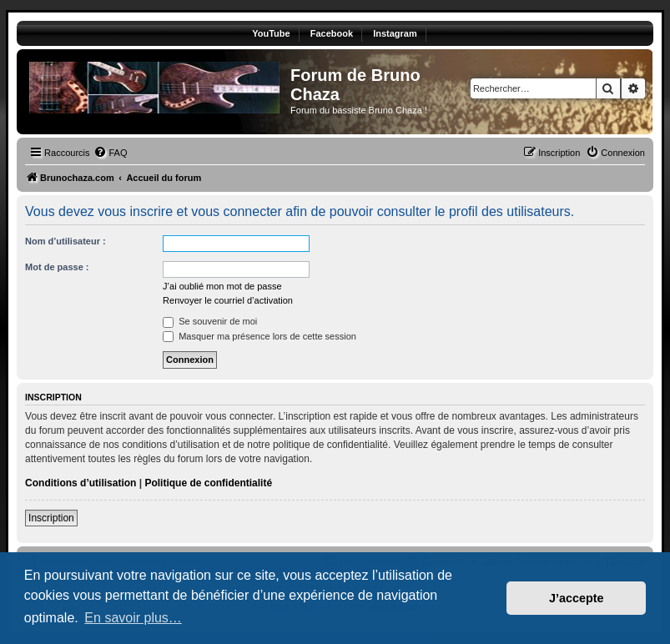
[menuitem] (110, 153)
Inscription (51, 518)
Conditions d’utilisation (81, 483)
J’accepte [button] (577, 598)
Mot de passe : (57, 267)
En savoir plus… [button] (133, 618)
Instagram (395, 33)
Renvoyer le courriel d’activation (228, 300)
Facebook (332, 33)
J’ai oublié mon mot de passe (222, 286)
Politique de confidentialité (208, 483)
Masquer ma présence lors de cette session (259, 336)
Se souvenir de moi (210, 321)
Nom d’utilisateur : (65, 241)
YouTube (271, 33)
